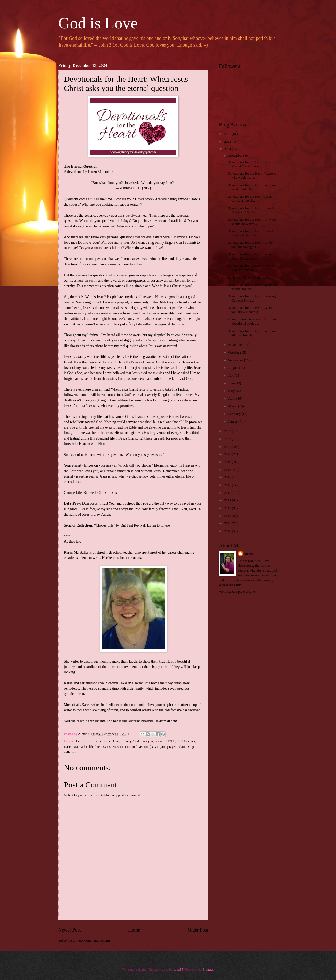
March (233, 406)
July (232, 376)
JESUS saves (186, 741)
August (234, 368)
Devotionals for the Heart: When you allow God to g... (250, 310)
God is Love (98, 23)
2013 (228, 508)
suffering (70, 752)
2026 (228, 134)
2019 (228, 462)
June (232, 383)
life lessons (103, 747)
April (232, 399)
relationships (186, 747)
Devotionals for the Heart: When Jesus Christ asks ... (250, 256)
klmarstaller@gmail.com (159, 721)
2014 (228, 500)
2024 (228, 149)
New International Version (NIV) (135, 747)
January (234, 422)
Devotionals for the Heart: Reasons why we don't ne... (252, 176)
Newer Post (70, 930)
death (79, 741)
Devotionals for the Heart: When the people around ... (252, 287)
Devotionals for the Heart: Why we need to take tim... (252, 187)
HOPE (171, 741)
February (235, 414)
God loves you (143, 741)
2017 (228, 477)
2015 (228, 493)
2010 (228, 531)
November (236, 345)
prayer (171, 747)
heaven (160, 741)
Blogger (208, 970)
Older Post (198, 930)
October (234, 352)
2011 (228, 523)
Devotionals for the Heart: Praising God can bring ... (251, 298)
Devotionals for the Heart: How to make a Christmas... (251, 233)
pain (163, 747)
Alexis (248, 554)
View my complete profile (237, 592)
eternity (126, 741)
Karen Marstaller (76, 747)
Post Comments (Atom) (94, 941)
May (232, 391)
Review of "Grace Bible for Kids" (251, 277)
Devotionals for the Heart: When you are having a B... (250, 245)
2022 (228, 439)
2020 (228, 454)
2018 (228, 470)
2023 (228, 431)
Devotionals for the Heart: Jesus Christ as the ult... (249, 199)
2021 (228, 447)
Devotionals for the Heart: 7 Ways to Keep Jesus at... (251, 268)
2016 (228, 485)
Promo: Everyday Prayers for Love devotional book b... (251, 321)
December (236, 156)
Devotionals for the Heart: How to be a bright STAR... (251, 210)
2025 (228, 142)
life (91, 747)
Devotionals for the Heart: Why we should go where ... (252, 222)
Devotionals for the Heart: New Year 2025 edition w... (249, 164)
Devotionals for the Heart (102, 741)
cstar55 (178, 970)
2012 (228, 516)
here (167, 525)
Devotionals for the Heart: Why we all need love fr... (252, 333)
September (236, 360)
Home (134, 930)
